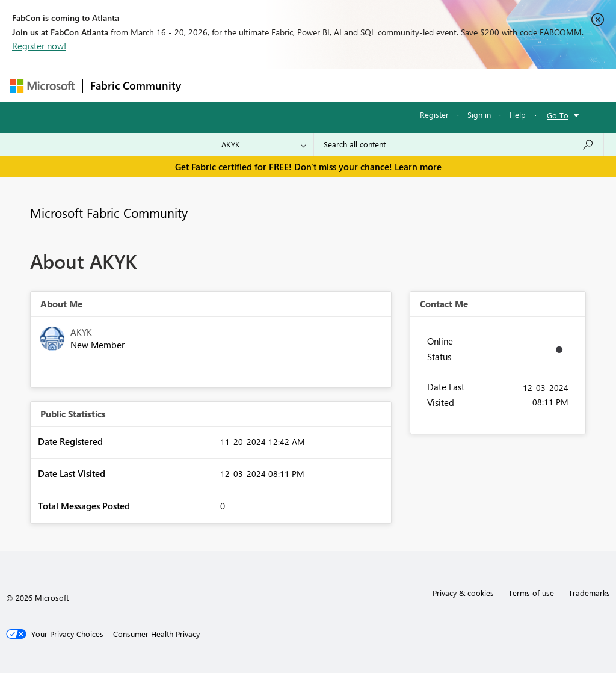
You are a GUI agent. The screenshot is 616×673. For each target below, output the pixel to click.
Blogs (418, 85)
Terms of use (531, 593)
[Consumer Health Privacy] (156, 634)
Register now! (39, 46)
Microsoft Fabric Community (109, 212)
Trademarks (589, 593)
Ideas (311, 85)
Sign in (479, 115)
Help (518, 115)
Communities (364, 85)
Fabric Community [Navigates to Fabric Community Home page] (136, 85)
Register (434, 115)
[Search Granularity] (264, 144)
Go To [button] (558, 115)
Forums (208, 85)
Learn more (418, 167)
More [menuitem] (459, 85)
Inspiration (261, 85)
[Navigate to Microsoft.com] (42, 86)
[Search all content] (459, 144)
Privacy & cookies (463, 593)
